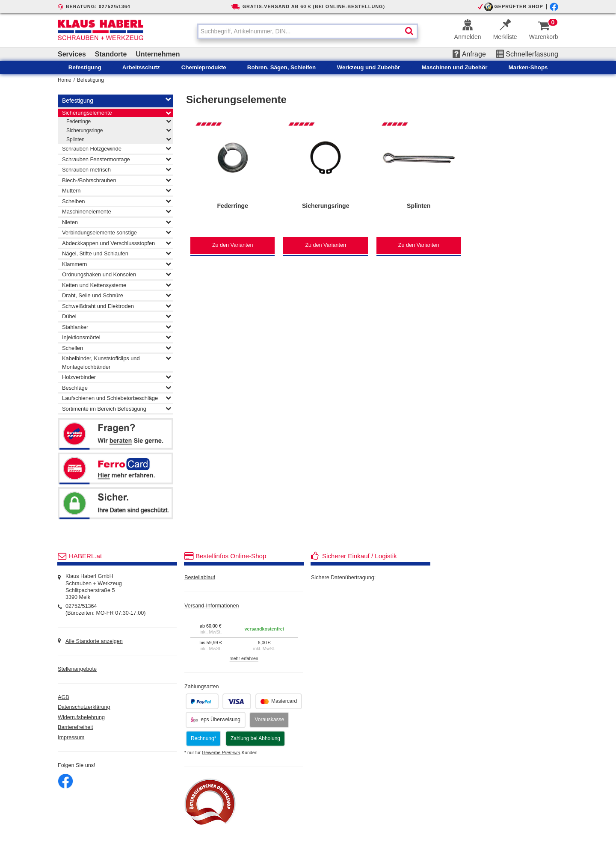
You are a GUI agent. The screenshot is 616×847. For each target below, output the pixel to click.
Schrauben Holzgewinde (117, 148)
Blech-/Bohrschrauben (117, 180)
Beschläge (117, 388)
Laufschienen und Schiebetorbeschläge (117, 398)
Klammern (117, 264)
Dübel (117, 316)
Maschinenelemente (117, 211)
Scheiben (117, 201)
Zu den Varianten (233, 245)
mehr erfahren (244, 659)
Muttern (117, 190)
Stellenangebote (77, 669)
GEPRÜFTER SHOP (518, 6)
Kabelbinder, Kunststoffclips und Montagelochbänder (117, 362)
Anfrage (469, 54)
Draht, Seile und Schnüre (117, 295)
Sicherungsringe (119, 130)
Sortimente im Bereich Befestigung (117, 409)
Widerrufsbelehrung (81, 717)
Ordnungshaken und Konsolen (117, 274)
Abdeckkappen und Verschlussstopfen (117, 243)
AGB (64, 697)
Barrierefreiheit (76, 727)
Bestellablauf (200, 577)
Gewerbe (221, 752)
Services (72, 54)
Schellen (117, 348)
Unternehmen (158, 54)
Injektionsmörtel (117, 337)
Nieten (117, 222)
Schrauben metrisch (117, 169)
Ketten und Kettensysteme (117, 285)
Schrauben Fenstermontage (117, 159)
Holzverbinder (117, 377)
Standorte (111, 54)
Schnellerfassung (527, 54)
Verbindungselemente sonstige (117, 232)
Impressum (71, 737)
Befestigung (90, 80)
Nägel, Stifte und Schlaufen (117, 253)
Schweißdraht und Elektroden (117, 306)
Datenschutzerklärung (84, 707)
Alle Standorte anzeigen (94, 641)
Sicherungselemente (117, 113)
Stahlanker (117, 327)
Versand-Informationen (212, 606)
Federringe (119, 121)
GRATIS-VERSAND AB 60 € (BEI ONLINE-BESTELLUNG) (314, 6)
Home (65, 80)
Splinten (119, 139)
